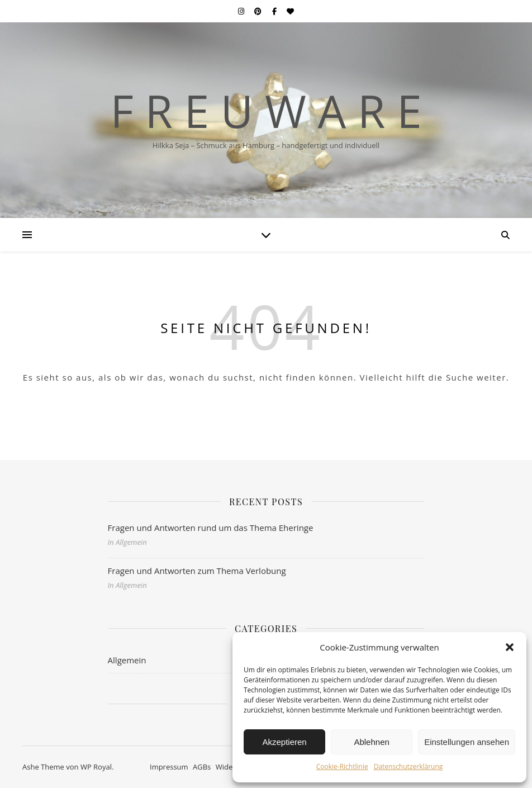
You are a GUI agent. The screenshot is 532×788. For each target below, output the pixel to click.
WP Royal (96, 767)
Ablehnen (371, 742)
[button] (510, 647)
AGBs (202, 767)
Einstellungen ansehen (467, 742)
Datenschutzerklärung (408, 766)
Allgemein (127, 660)
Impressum (169, 767)
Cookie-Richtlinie (342, 766)
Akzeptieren (284, 742)
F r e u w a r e (266, 111)
